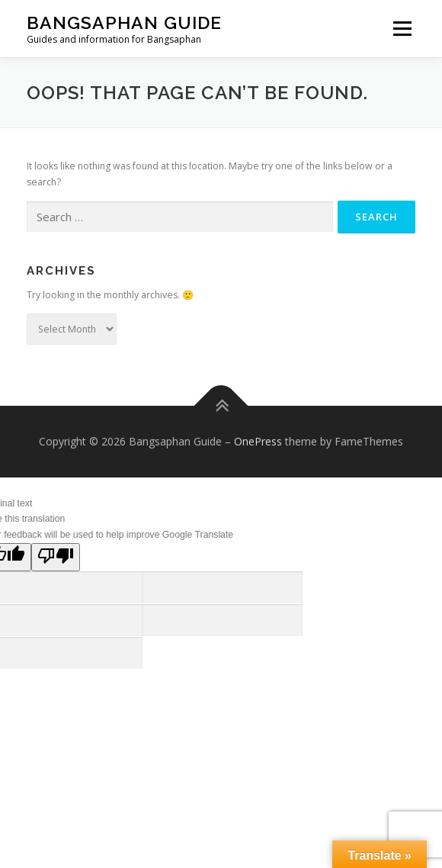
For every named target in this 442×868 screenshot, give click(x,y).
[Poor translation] (56, 557)
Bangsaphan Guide (124, 23)
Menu (401, 29)
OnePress (258, 441)
